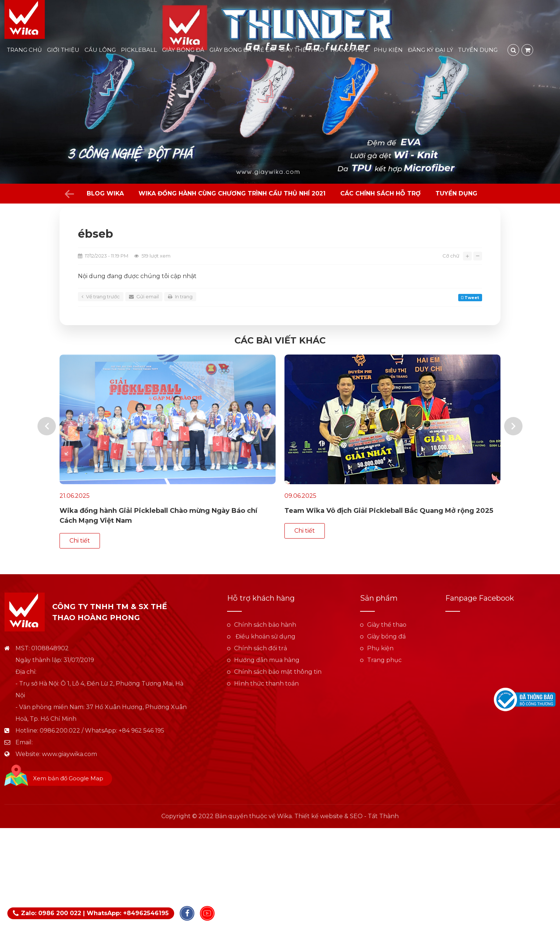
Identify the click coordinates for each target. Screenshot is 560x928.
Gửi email (144, 296)
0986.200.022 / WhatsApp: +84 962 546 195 (102, 706)
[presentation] (47, 418)
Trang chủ (24, 50)
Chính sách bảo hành (265, 600)
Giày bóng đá (183, 50)
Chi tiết (305, 531)
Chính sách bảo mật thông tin (278, 647)
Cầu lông (100, 50)
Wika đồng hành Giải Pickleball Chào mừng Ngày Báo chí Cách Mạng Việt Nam (158, 516)
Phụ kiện (388, 50)
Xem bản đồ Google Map (68, 753)
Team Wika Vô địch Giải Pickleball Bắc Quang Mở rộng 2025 (389, 511)
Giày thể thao (302, 50)
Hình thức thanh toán (266, 659)
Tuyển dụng (478, 50)
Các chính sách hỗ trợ (380, 193)
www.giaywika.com (69, 729)
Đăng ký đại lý (430, 50)
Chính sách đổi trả (261, 623)
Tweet (470, 298)
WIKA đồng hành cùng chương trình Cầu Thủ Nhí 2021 (232, 193)
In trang (180, 296)
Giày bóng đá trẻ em (242, 50)
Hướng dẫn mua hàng (267, 635)
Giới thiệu (63, 50)
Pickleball (139, 50)
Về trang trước (101, 296)
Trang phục (349, 50)
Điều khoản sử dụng (265, 612)
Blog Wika (105, 193)
